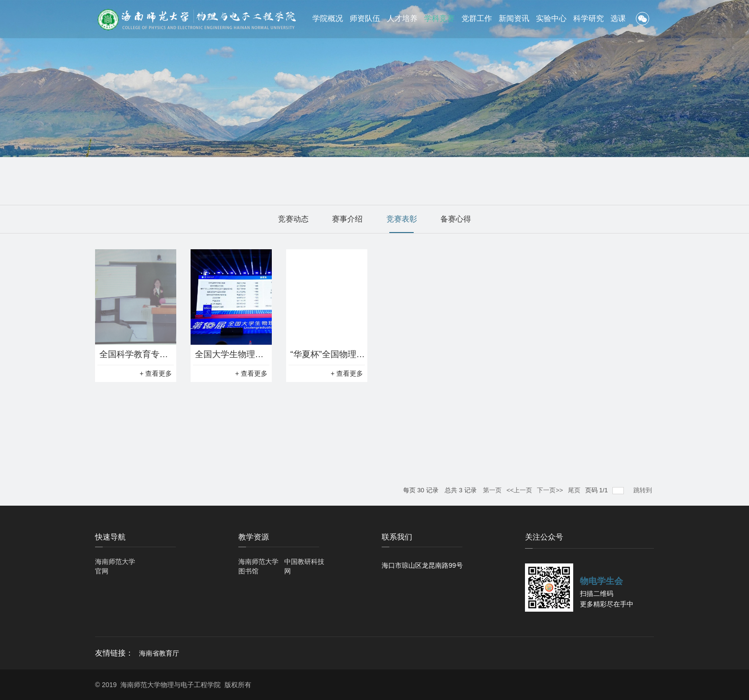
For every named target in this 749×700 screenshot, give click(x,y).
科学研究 (588, 18)
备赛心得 (456, 219)
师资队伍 (365, 18)
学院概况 (328, 18)
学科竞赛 (439, 18)
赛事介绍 (347, 219)
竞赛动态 (293, 219)
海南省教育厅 (159, 653)
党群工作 (477, 18)
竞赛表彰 (402, 219)
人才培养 (402, 18)
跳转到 (644, 490)
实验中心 (551, 18)
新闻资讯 (514, 18)
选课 (618, 18)
